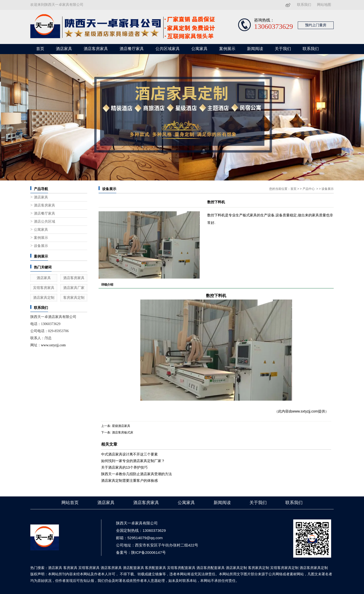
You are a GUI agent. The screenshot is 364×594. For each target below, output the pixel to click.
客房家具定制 (74, 298)
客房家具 (70, 568)
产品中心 (309, 189)
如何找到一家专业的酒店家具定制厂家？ (133, 461)
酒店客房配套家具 (211, 568)
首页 (40, 49)
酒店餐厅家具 (132, 49)
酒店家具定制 (44, 298)
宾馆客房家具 (44, 288)
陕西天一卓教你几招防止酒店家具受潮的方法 (136, 474)
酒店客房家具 (96, 49)
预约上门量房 (316, 25)
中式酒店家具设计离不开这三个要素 (129, 454)
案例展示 (227, 49)
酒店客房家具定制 (314, 568)
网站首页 (70, 503)
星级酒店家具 (121, 426)
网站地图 (324, 5)
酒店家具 (64, 49)
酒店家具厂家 (74, 288)
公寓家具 (199, 49)
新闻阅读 (255, 49)
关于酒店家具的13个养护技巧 (124, 467)
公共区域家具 (168, 49)
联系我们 (304, 5)
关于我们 (283, 49)
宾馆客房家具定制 (284, 568)
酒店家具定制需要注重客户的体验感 (129, 481)
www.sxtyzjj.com (305, 411)
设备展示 (41, 246)
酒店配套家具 (133, 568)
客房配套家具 (155, 568)
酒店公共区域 (44, 222)
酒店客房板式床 (123, 432)
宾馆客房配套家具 (181, 568)
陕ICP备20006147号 (149, 552)
